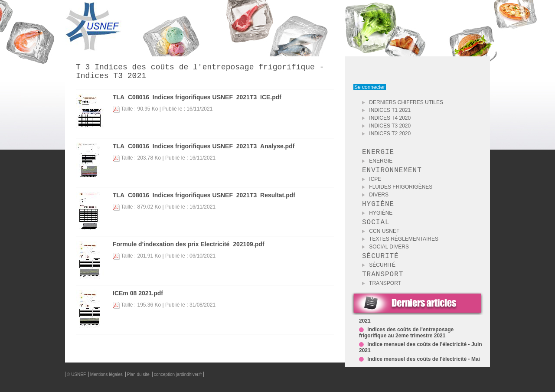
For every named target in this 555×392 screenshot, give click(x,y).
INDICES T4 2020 (386, 118)
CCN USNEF (381, 238)
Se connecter (370, 87)
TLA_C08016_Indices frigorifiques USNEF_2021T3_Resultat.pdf (204, 199)
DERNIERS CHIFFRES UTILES (403, 102)
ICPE (372, 183)
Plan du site (139, 385)
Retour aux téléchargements (318, 344)
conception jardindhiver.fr (178, 385)
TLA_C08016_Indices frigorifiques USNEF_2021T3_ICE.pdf (197, 101)
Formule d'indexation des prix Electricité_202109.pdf (189, 248)
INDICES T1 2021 (386, 110)
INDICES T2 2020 (386, 134)
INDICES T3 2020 (386, 126)
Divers (375, 198)
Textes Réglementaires (400, 246)
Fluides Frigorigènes (397, 190)
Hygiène (377, 218)
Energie (377, 163)
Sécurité (379, 274)
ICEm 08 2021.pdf (138, 297)
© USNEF (77, 385)
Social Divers (385, 254)
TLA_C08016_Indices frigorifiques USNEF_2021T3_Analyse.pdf (204, 150)
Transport (382, 294)
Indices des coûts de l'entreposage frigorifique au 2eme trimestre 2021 (406, 345)
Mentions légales (107, 385)
